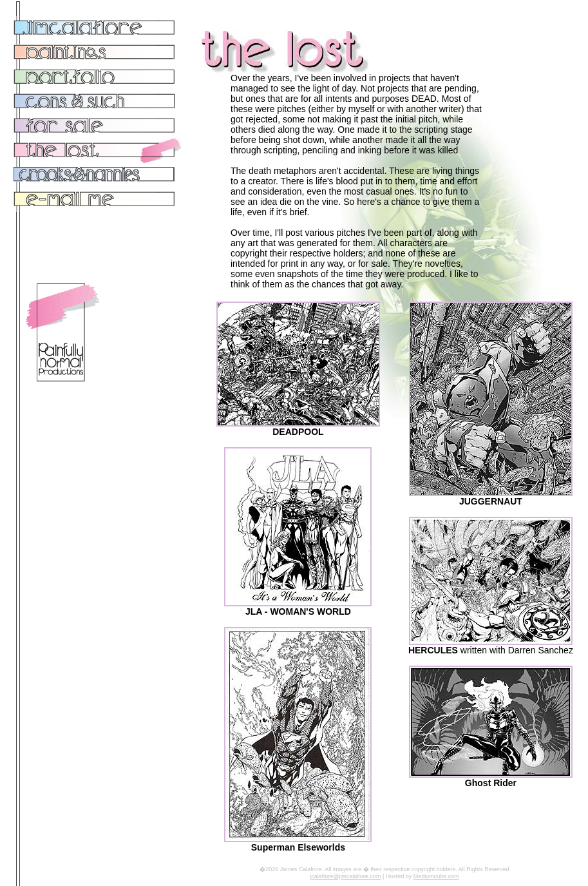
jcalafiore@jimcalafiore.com (345, 876)
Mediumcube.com (436, 876)
